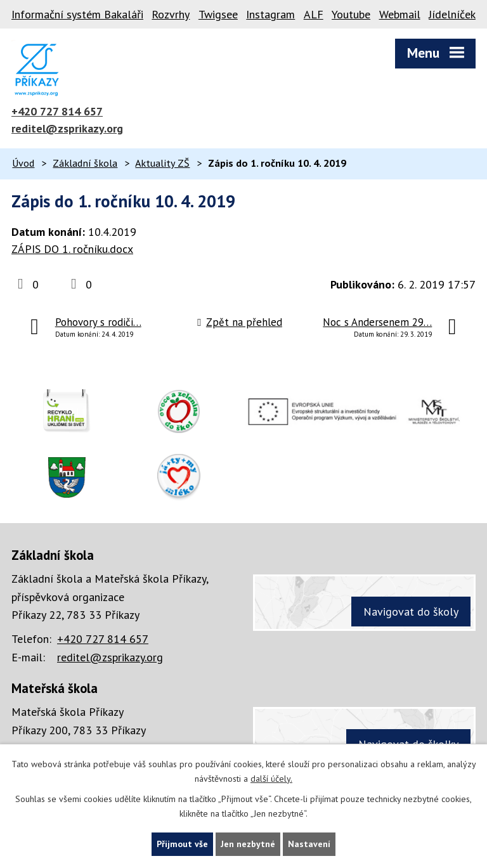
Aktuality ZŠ (162, 163)
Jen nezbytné (248, 844)
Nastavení (309, 844)
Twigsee (218, 14)
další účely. (271, 779)
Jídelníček (452, 14)
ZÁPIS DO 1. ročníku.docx (72, 249)
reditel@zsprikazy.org (67, 128)
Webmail (400, 14)
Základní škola (85, 163)
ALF (314, 14)
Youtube (351, 14)
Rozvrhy (171, 14)
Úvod (23, 163)
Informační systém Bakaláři (77, 14)
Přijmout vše (182, 844)
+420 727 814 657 (57, 111)
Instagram (270, 14)
